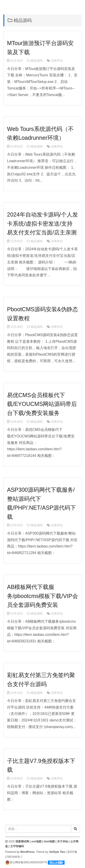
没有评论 (57, 61)
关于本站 (63, 841)
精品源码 (37, 61)
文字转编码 (17, 846)
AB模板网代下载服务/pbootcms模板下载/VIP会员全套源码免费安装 (42, 596)
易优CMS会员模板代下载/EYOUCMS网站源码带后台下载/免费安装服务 (42, 404)
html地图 (49, 841)
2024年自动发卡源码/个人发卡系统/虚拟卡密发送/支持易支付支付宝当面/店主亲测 (42, 223)
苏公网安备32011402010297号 (26, 862)
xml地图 (36, 841)
